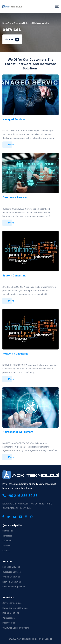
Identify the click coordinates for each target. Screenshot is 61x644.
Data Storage (9, 623)
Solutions (7, 541)
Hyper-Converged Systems (15, 608)
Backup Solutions (11, 613)
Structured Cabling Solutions (16, 628)
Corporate (7, 536)
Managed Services (14, 119)
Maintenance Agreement (18, 432)
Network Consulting (15, 354)
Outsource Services (15, 197)
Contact (6, 551)
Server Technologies (12, 603)
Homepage (8, 531)
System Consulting (14, 275)
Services (6, 546)
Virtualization (9, 618)
